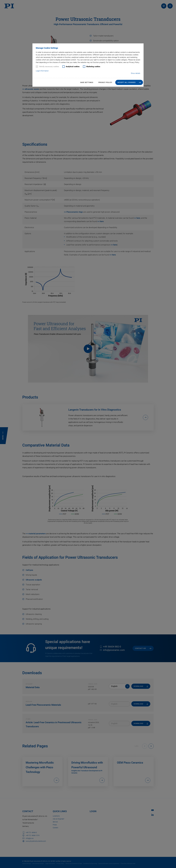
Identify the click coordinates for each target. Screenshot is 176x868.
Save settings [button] (87, 82)
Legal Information (42, 71)
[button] (129, 82)
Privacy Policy (105, 82)
